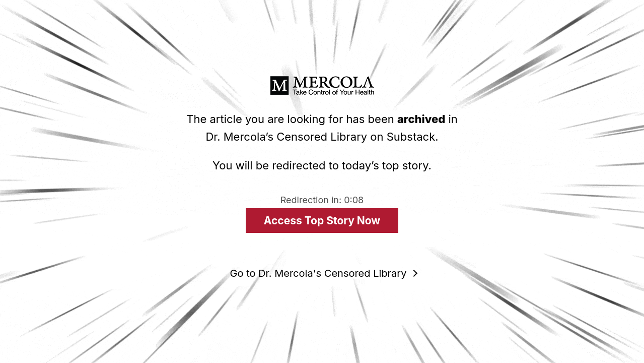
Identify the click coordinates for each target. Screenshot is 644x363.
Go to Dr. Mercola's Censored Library (318, 273)
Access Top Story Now (322, 221)
